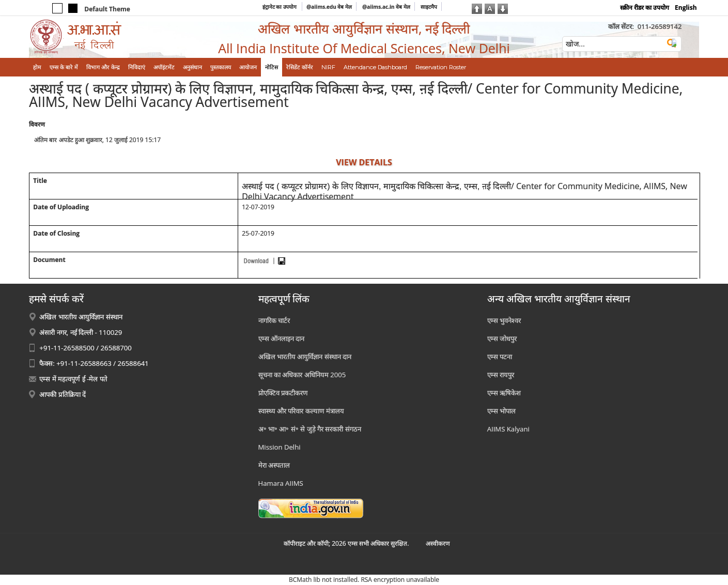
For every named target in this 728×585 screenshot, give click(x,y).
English (686, 7)
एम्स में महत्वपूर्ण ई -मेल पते (73, 379)
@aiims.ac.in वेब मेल (386, 7)
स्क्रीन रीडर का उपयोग (645, 7)
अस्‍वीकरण (438, 543)
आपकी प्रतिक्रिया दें (63, 394)
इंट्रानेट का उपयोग (280, 7)
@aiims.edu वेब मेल (329, 7)
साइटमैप (429, 7)
